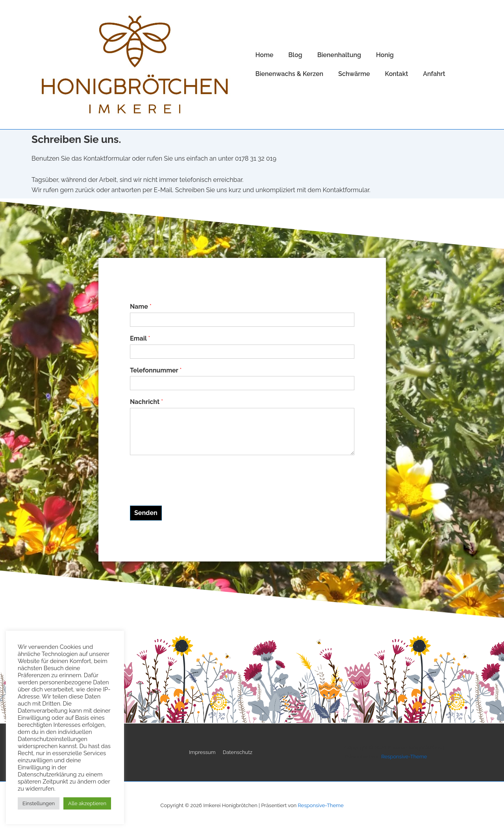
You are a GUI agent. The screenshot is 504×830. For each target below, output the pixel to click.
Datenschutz (238, 752)
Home (265, 55)
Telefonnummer (156, 370)
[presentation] (190, 493)
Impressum (202, 752)
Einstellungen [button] (39, 803)
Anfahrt (434, 74)
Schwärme (354, 74)
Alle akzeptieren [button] (87, 803)
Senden (146, 513)
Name (141, 307)
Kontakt (397, 74)
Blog (295, 55)
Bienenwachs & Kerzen (289, 74)
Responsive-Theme (404, 757)
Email (140, 338)
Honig (385, 55)
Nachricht (146, 402)
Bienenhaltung (339, 55)
